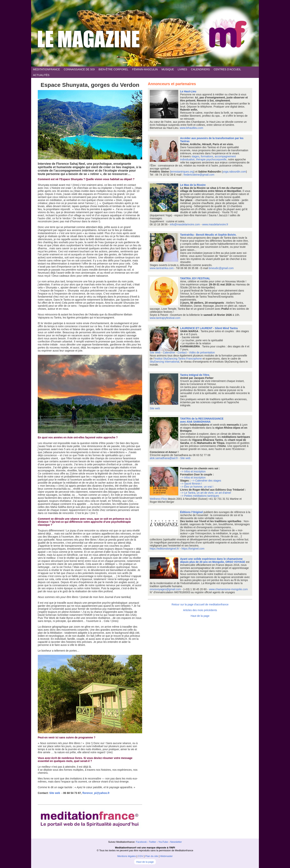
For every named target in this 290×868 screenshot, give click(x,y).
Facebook (141, 842)
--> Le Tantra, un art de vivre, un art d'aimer (206, 493)
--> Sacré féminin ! (191, 484)
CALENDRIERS (200, 69)
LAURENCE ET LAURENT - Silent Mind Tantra (209, 328)
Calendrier (169, 352)
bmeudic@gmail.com (221, 268)
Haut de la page (200, 616)
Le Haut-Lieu (188, 91)
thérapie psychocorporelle (211, 159)
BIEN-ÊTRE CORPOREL (113, 69)
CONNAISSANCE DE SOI (79, 69)
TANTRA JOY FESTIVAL (195, 278)
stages (195, 156)
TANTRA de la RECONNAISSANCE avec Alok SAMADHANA (202, 420)
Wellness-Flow (159, 499)
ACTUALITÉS (41, 75)
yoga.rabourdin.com (234, 172)
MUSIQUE (168, 69)
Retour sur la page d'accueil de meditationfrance (200, 604)
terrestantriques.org (182, 172)
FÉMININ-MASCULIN (145, 69)
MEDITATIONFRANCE (46, 69)
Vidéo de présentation (202, 352)
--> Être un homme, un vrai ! (197, 487)
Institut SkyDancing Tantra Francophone (178, 359)
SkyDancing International (165, 362)
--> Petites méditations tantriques (200, 496)
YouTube (163, 842)
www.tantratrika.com (162, 268)
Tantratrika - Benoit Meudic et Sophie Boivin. (208, 235)
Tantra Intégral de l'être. (195, 375)
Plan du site (152, 856)
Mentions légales (127, 856)
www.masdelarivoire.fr (215, 224)
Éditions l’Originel (192, 512)
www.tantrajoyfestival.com (165, 318)
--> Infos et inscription (193, 471)
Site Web (155, 352)
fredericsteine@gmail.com (199, 175)
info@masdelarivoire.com (185, 224)
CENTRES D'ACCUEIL (227, 69)
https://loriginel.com (193, 549)
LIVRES (182, 69)
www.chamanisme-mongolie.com (228, 589)
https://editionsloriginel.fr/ (164, 549)
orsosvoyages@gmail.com (165, 589)
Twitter (152, 842)
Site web (55, 793)
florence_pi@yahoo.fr (96, 793)
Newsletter (176, 842)
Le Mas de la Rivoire (193, 185)
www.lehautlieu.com (191, 128)
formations (207, 156)
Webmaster (166, 856)
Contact (182, 352)
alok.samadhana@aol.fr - (165, 458)
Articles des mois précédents (200, 610)
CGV (140, 856)
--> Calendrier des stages (206, 481)
